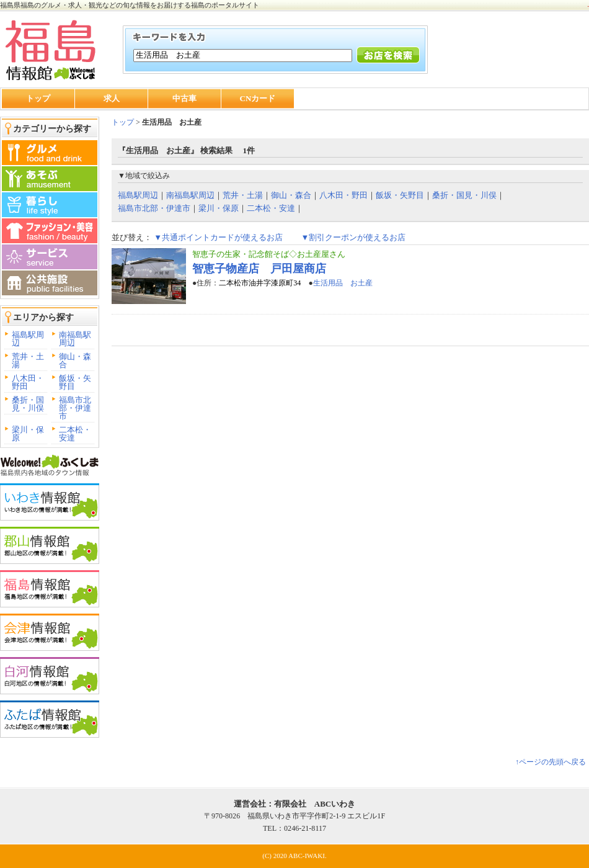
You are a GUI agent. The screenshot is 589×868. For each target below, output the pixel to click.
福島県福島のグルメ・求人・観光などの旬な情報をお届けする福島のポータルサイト (130, 5)
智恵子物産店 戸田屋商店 (259, 269)
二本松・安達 (75, 434)
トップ (38, 98)
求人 (112, 98)
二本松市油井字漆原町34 (260, 283)
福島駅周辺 (28, 339)
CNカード (258, 98)
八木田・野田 (28, 382)
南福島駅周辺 (75, 339)
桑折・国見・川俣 (28, 404)
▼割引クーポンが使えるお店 (353, 237)
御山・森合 (75, 360)
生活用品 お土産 (343, 283)
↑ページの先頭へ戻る (551, 762)
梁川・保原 (28, 434)
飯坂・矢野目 (75, 382)
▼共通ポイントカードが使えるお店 (218, 237)
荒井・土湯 (28, 360)
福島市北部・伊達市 (75, 408)
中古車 (184, 98)
